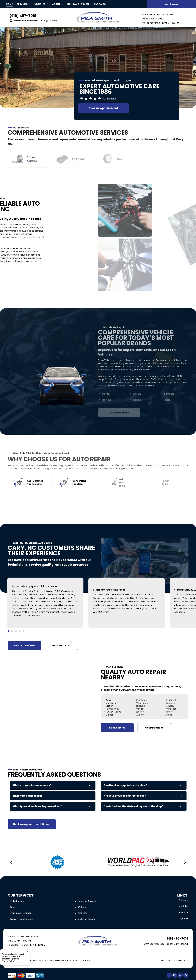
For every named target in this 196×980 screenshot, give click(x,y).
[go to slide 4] (20, 631)
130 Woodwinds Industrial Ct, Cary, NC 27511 (35, 21)
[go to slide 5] (24, 631)
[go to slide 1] (8, 631)
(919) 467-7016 (23, 16)
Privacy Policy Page (10, 961)
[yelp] (180, 976)
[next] (185, 862)
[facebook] (169, 976)
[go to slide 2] (12, 631)
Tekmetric (86, 960)
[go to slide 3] (16, 631)
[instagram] (175, 976)
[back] (11, 862)
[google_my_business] (186, 976)
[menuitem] (11, 4)
